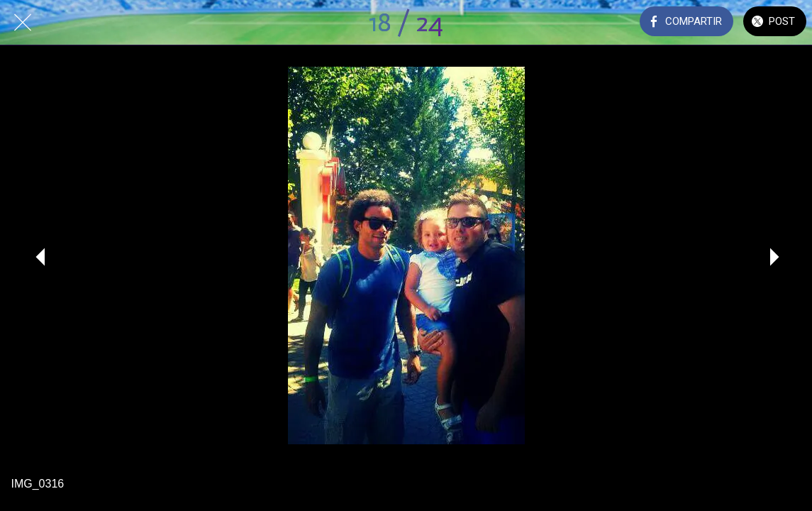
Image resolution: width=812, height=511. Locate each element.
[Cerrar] (23, 23)
